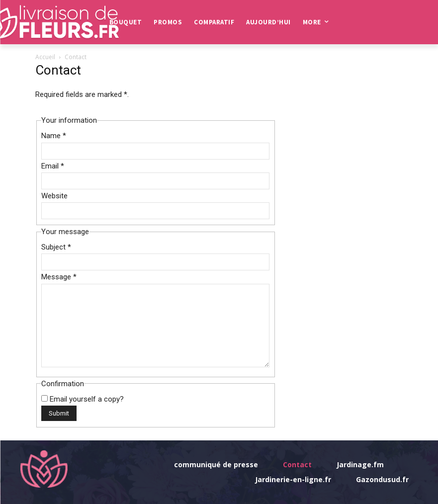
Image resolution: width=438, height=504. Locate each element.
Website (54, 196)
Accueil (45, 57)
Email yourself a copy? (87, 399)
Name (54, 136)
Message (59, 277)
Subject (56, 247)
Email (53, 166)
